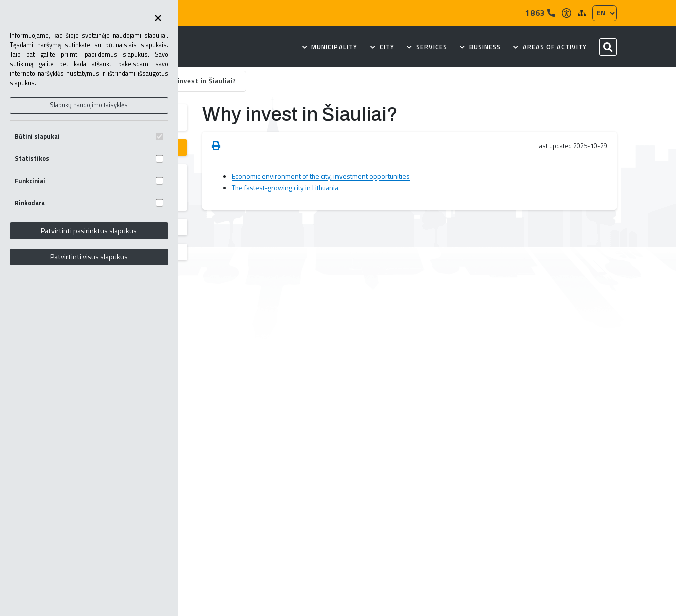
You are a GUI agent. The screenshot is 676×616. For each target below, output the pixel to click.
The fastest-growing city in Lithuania (285, 187)
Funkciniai (89, 181)
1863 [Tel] (541, 13)
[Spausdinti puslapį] (216, 146)
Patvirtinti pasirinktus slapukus (89, 231)
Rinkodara (89, 203)
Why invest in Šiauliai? (199, 81)
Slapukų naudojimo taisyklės (89, 105)
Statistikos (89, 158)
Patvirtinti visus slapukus (89, 257)
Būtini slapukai (89, 136)
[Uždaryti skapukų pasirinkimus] (158, 19)
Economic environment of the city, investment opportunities (321, 176)
